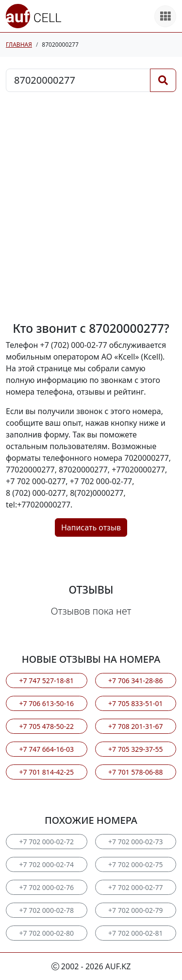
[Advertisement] (91, 207)
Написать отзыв (91, 527)
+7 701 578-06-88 (135, 772)
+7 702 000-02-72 (47, 842)
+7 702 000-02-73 (135, 842)
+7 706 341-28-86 (135, 681)
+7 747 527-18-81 (47, 681)
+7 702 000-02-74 (47, 864)
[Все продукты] (165, 16)
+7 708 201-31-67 (135, 726)
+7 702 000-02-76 (47, 887)
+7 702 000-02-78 (47, 910)
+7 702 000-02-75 (135, 864)
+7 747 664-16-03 (47, 749)
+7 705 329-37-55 (135, 749)
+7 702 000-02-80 (47, 933)
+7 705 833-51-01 (135, 703)
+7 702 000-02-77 (135, 887)
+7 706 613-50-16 (47, 703)
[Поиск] (163, 80)
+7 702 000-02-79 (135, 910)
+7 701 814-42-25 (47, 772)
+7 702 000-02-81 (135, 933)
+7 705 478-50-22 (47, 726)
